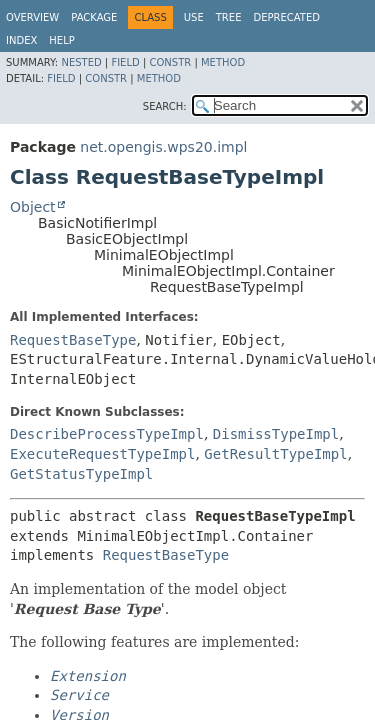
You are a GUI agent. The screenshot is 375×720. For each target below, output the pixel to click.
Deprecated (286, 17)
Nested (81, 62)
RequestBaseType (73, 340)
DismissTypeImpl (276, 434)
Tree (229, 17)
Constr (170, 62)
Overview (32, 17)
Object (33, 207)
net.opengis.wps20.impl (163, 147)
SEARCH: (165, 106)
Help (61, 40)
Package (94, 17)
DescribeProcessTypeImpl (107, 434)
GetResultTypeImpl (275, 454)
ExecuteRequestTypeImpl (102, 454)
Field (125, 62)
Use (194, 17)
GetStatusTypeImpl (81, 474)
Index (21, 40)
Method (223, 62)
